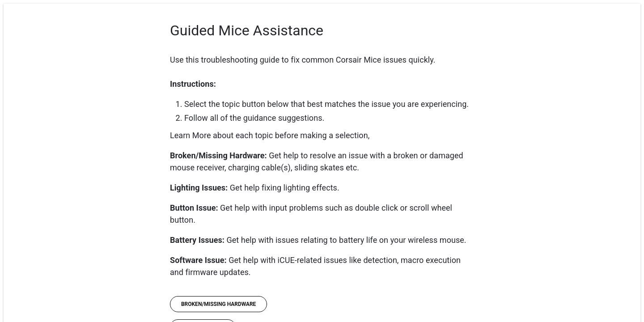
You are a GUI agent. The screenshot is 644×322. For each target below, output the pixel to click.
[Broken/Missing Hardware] (218, 304)
